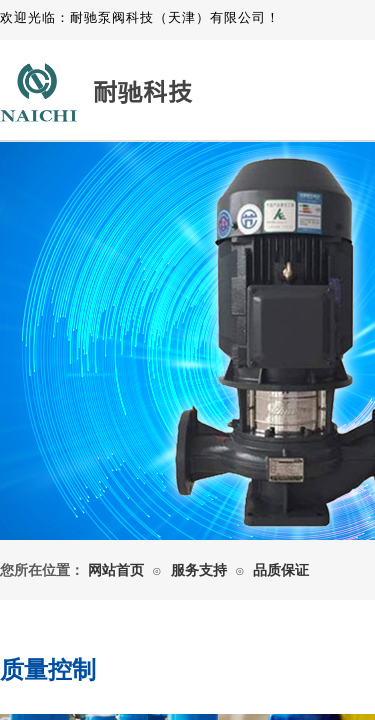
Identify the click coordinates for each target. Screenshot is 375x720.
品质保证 (281, 570)
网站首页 (116, 570)
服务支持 (199, 570)
